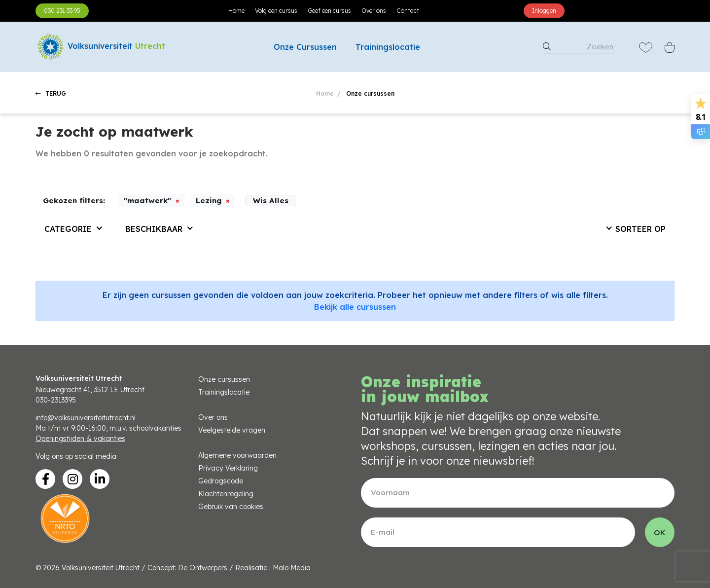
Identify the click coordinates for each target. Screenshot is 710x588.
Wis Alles (271, 201)
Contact (408, 11)
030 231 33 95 (62, 11)
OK (660, 533)
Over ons (374, 11)
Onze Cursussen (305, 47)
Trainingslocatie (388, 47)
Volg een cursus (276, 11)
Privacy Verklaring (228, 468)
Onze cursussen (224, 379)
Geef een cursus (329, 11)
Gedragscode (221, 481)
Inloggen (544, 11)
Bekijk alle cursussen (355, 307)
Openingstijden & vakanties (80, 439)
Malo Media (292, 568)
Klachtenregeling (226, 494)
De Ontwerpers (203, 568)
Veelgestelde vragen (232, 430)
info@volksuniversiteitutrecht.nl (86, 418)
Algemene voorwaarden (237, 455)
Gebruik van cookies (231, 507)
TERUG (51, 93)
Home (236, 11)
